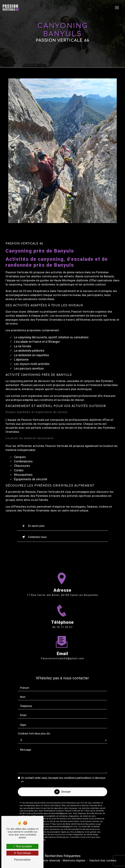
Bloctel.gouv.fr (63, 831)
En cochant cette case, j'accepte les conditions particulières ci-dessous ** (63, 774)
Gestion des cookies (103, 860)
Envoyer (66, 786)
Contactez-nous (34, 537)
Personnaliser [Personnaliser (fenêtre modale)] (22, 860)
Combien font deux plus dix (34, 727)
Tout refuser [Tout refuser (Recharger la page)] (22, 853)
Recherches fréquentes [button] (63, 856)
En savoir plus (33, 526)
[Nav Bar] (117, 8)
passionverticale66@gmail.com (63, 652)
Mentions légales (74, 860)
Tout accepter (22, 846)
